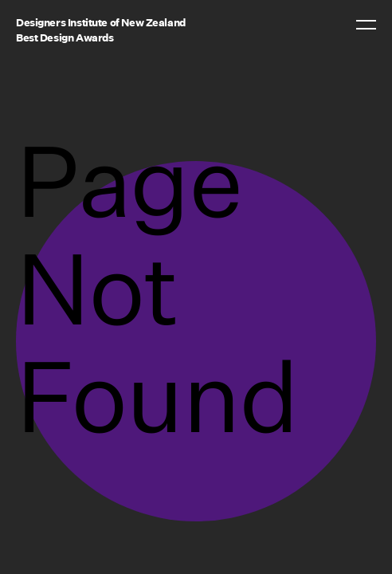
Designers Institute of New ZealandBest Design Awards (101, 30)
